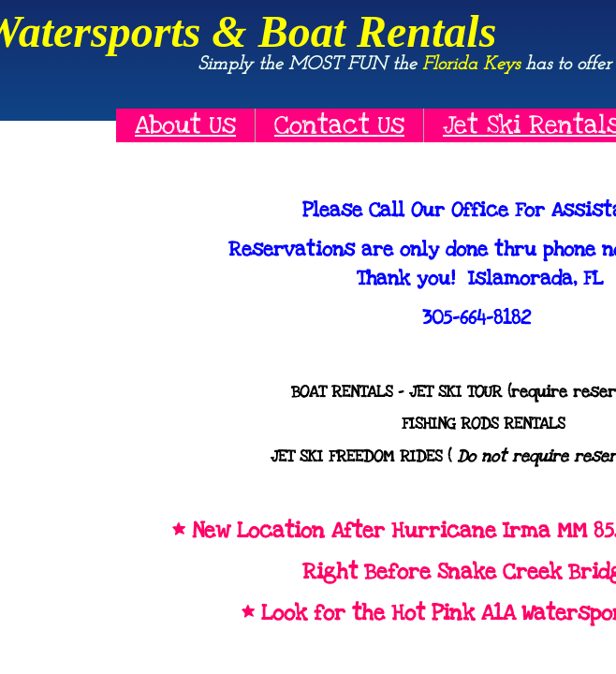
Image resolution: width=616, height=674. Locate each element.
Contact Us (339, 125)
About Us (185, 125)
